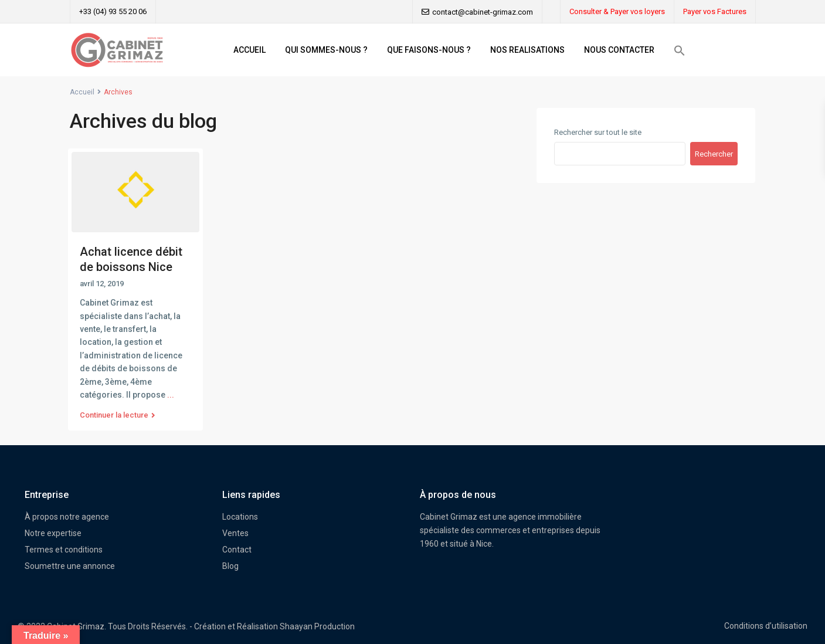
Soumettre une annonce (70, 566)
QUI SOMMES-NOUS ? (326, 50)
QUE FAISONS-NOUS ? (429, 50)
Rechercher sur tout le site (598, 132)
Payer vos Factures (715, 11)
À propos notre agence (67, 517)
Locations (240, 517)
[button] (680, 50)
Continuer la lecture (118, 415)
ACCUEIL (249, 50)
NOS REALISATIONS (527, 50)
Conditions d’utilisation (766, 626)
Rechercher (714, 154)
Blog (230, 566)
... (171, 395)
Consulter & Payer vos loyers (617, 11)
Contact (237, 550)
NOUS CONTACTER (619, 50)
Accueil (82, 92)
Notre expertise (53, 533)
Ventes (235, 533)
